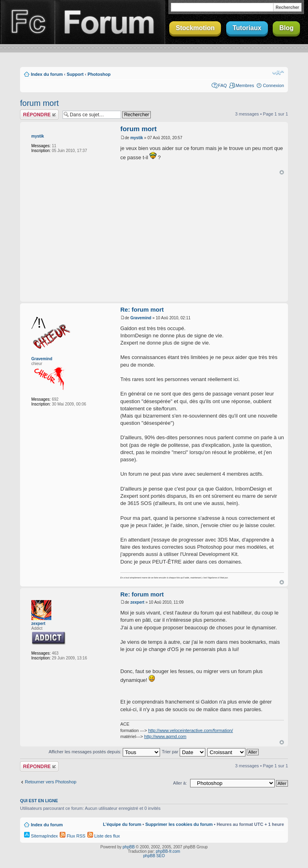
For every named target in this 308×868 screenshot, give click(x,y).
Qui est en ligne (39, 801)
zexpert (38, 624)
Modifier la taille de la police (278, 73)
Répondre (39, 115)
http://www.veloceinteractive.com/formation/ (190, 730)
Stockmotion (195, 28)
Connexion (273, 85)
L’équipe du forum (122, 824)
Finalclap (27, 22)
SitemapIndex (41, 836)
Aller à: (180, 783)
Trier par (183, 752)
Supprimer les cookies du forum (179, 824)
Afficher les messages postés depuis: (104, 752)
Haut (282, 172)
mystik (38, 136)
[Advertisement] (166, 239)
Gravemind (42, 359)
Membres (245, 85)
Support (75, 74)
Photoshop (99, 74)
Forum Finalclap (110, 22)
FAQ (223, 85)
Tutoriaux (247, 28)
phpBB (129, 847)
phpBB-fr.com (168, 851)
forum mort (40, 103)
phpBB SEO (154, 856)
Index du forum (47, 74)
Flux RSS (73, 836)
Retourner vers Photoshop (51, 782)
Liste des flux (104, 836)
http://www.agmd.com (165, 736)
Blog (286, 28)
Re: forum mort (142, 309)
